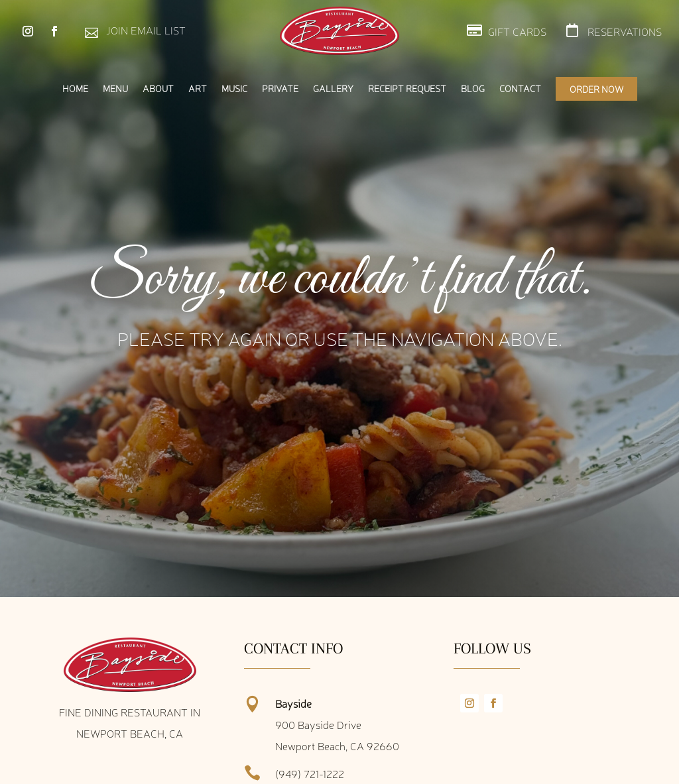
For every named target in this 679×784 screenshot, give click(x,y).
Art (198, 89)
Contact (520, 89)
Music (234, 89)
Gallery (333, 89)
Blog (473, 89)
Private (280, 89)
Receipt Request (407, 89)
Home (75, 89)
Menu (115, 89)
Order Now (596, 89)
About (158, 89)
